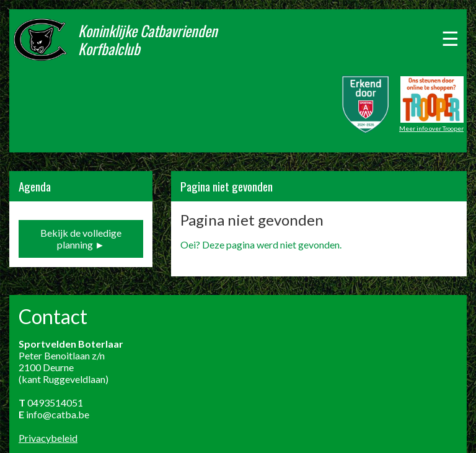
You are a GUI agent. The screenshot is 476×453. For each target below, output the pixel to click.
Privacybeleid (48, 438)
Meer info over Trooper (431, 128)
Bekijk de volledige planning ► (81, 239)
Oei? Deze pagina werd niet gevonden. (261, 244)
